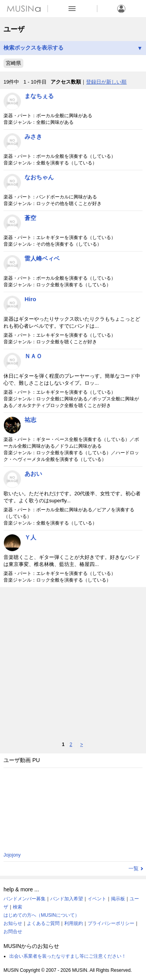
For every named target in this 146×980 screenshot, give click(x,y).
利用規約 (74, 923)
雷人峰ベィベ (42, 258)
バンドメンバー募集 (25, 899)
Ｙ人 (30, 537)
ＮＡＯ (33, 356)
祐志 (30, 420)
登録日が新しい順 (106, 82)
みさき (33, 137)
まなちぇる (39, 96)
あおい (33, 474)
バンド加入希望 (67, 899)
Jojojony (12, 855)
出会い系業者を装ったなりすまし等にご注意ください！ (68, 956)
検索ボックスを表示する (73, 48)
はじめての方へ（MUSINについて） (41, 915)
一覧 (134, 868)
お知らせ (13, 923)
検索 (18, 907)
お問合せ (13, 932)
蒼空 (30, 218)
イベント (97, 899)
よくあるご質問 (43, 923)
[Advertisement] (73, 664)
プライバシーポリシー (111, 923)
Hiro (30, 299)
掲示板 (118, 899)
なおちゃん (39, 177)
